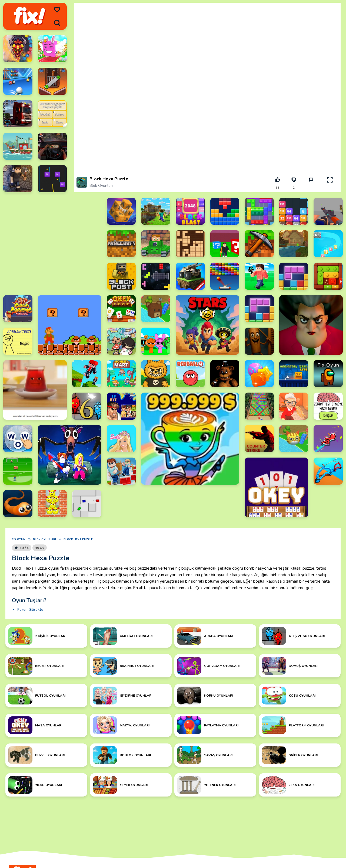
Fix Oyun (19, 539)
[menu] (57, 10)
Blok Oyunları (101, 186)
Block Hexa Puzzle (78, 539)
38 (278, 188)
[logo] (30, 16)
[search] (57, 23)
